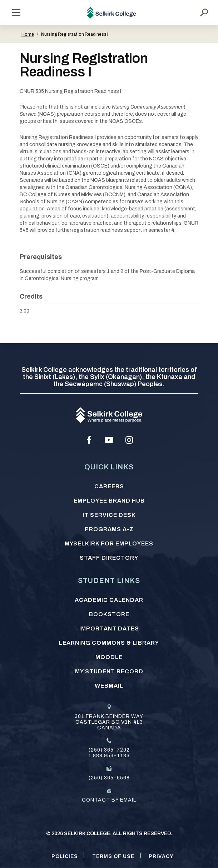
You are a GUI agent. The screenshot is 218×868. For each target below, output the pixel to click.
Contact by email (109, 800)
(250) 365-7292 (109, 750)
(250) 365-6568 (109, 778)
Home (28, 34)
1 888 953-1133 (109, 756)
